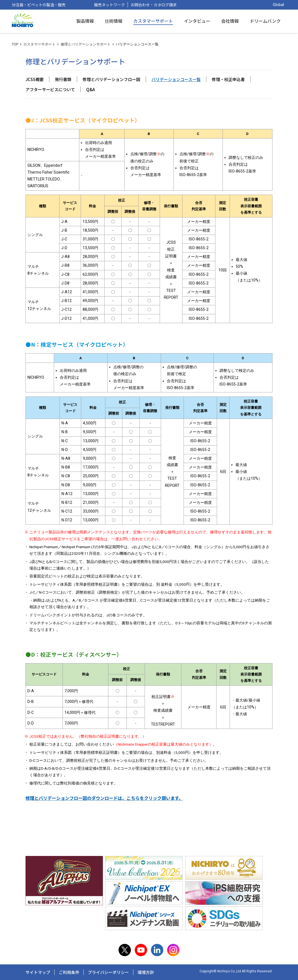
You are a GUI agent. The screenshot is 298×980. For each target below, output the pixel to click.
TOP (15, 44)
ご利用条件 (69, 972)
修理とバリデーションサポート (86, 44)
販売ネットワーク (109, 5)
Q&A (91, 89)
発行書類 (63, 79)
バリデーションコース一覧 (176, 79)
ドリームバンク (265, 21)
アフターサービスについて (50, 89)
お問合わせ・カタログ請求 (154, 5)
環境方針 (146, 972)
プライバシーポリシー (108, 972)
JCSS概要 (35, 79)
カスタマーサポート (39, 44)
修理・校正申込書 (228, 79)
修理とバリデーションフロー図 (111, 79)
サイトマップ (38, 972)
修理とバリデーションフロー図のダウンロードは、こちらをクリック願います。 (104, 798)
